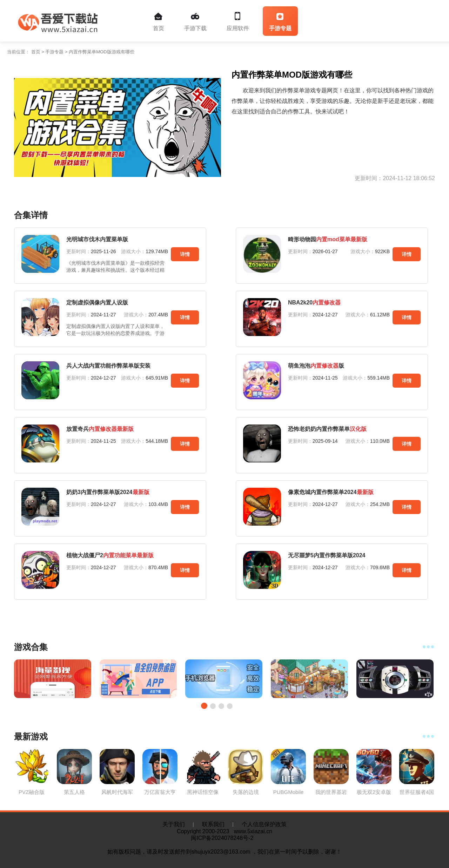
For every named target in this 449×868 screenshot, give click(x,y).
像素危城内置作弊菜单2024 (331, 492)
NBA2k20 (314, 303)
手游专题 (280, 22)
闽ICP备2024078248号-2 (224, 838)
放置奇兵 (100, 429)
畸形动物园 (328, 239)
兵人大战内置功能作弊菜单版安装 (108, 366)
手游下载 (195, 22)
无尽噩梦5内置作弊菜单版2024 (327, 555)
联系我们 (213, 824)
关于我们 (174, 824)
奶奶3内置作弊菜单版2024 (108, 492)
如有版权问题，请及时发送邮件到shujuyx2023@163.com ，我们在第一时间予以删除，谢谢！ (224, 852)
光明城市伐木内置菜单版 (97, 239)
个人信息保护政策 (264, 824)
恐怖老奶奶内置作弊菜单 (327, 429)
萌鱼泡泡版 (316, 366)
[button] (204, 706)
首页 (159, 22)
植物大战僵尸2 (110, 555)
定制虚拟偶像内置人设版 (97, 303)
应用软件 (238, 22)
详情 (185, 254)
